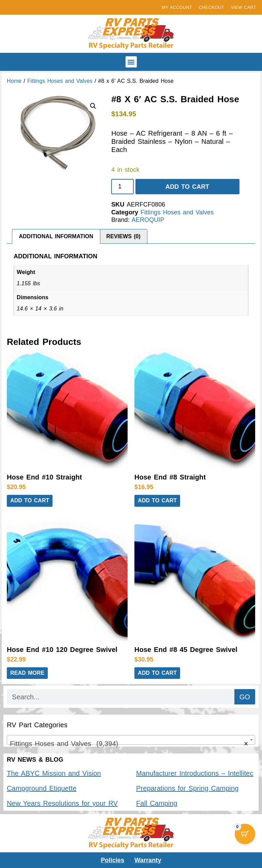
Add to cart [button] (30, 500)
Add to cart (187, 187)
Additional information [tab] (56, 236)
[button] (131, 62)
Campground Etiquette (42, 788)
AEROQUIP (148, 220)
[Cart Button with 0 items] (245, 834)
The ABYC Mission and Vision (54, 773)
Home (14, 81)
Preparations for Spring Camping (187, 788)
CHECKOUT (212, 7)
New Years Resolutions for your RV (62, 803)
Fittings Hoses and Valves (60, 81)
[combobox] (131, 740)
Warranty (148, 860)
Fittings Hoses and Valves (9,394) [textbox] (129, 744)
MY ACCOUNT (177, 7)
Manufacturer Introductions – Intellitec (195, 773)
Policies (113, 860)
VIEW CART (244, 7)
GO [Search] (245, 697)
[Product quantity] (122, 187)
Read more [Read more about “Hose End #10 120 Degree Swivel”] (27, 673)
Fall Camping (157, 803)
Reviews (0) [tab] (124, 236)
